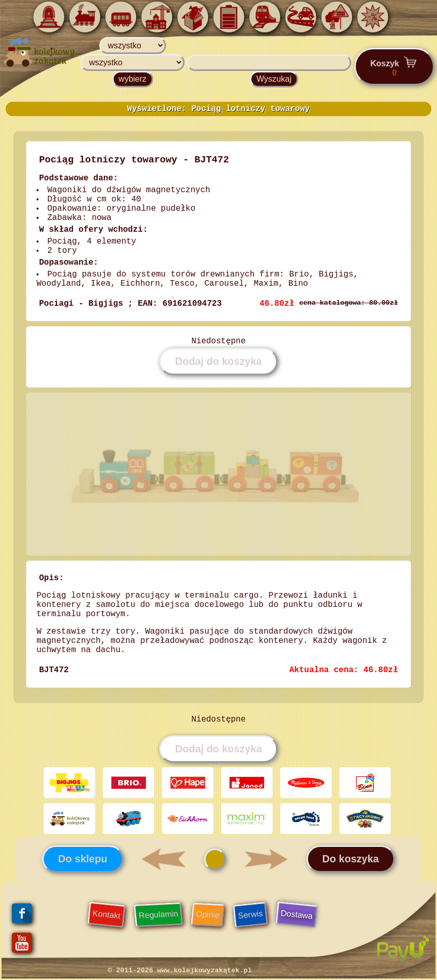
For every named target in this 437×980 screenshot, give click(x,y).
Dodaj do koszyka (219, 361)
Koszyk (394, 66)
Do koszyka (351, 859)
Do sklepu (83, 859)
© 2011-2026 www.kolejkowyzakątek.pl (180, 970)
